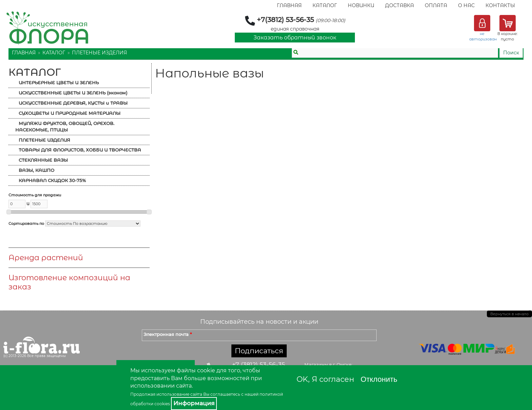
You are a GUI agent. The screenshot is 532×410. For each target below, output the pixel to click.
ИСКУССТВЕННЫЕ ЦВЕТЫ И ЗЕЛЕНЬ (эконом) (73, 93)
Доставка (400, 5)
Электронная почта (168, 334)
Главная (289, 5)
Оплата (436, 5)
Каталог (325, 5)
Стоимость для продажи (35, 195)
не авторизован (483, 36)
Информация (194, 403)
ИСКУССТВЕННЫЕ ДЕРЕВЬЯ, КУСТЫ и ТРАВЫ (73, 103)
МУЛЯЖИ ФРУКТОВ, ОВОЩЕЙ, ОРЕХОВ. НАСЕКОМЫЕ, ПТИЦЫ (65, 127)
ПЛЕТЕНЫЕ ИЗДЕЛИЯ (99, 53)
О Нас (466, 5)
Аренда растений (46, 258)
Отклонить (379, 379)
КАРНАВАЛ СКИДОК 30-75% (52, 180)
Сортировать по (26, 224)
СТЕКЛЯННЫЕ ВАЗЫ (43, 160)
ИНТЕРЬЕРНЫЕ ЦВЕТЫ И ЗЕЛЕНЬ (59, 83)
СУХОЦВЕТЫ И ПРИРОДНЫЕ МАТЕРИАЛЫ (70, 113)
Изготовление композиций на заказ (69, 282)
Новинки (361, 5)
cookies (162, 404)
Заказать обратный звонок (295, 38)
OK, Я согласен (325, 379)
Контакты (500, 5)
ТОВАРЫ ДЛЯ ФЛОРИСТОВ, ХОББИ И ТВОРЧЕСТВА (80, 150)
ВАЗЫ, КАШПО (36, 170)
